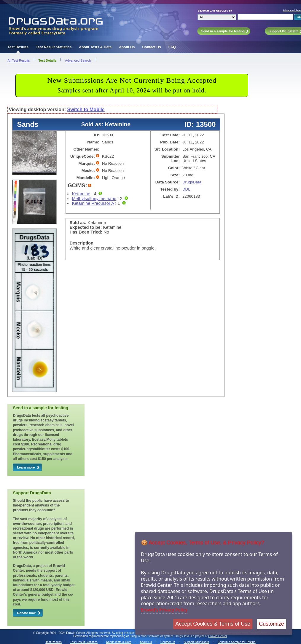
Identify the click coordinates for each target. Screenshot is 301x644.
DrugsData (192, 182)
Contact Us (151, 47)
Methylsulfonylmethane (94, 199)
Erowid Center (218, 636)
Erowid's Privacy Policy (164, 610)
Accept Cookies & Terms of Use (213, 624)
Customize (271, 624)
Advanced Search (78, 60)
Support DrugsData (196, 642)
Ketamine (81, 194)
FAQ (172, 47)
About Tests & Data (95, 47)
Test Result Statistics (54, 47)
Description (81, 243)
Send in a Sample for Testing (237, 642)
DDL (186, 189)
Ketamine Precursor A (93, 203)
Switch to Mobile (86, 110)
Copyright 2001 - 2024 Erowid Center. (61, 633)
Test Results (18, 47)
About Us (127, 47)
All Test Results (19, 60)
